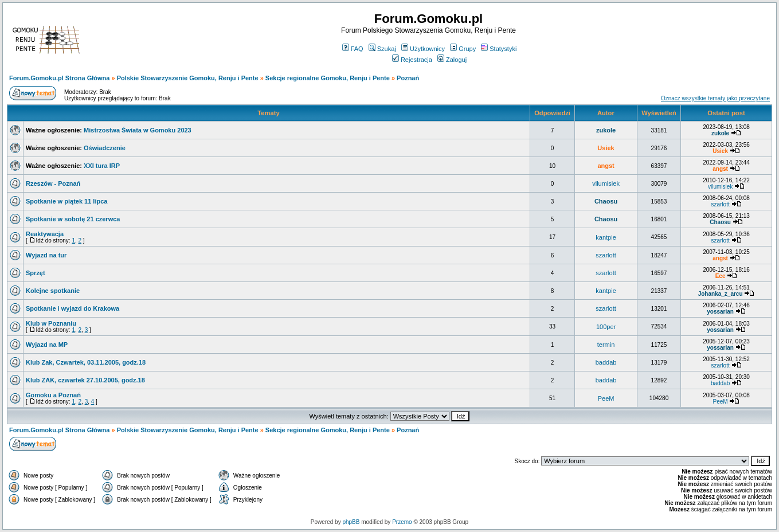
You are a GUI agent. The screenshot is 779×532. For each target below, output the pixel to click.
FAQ (353, 49)
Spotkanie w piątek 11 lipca (66, 201)
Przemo (402, 522)
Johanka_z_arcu (721, 294)
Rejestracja (412, 60)
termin (606, 345)
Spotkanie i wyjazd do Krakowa (73, 308)
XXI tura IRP (102, 166)
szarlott (720, 204)
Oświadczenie (105, 148)
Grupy (463, 49)
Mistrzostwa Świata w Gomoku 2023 (138, 130)
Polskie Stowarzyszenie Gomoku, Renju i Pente (188, 78)
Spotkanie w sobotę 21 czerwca (73, 219)
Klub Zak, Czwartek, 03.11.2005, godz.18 (86, 362)
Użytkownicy (423, 49)
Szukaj (382, 49)
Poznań (408, 78)
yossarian (720, 312)
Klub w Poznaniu (51, 323)
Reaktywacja (45, 234)
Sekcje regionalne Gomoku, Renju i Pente (328, 78)
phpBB (351, 522)
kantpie (606, 237)
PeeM (606, 398)
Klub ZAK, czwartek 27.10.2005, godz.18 (85, 380)
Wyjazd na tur (46, 255)
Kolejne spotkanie (53, 291)
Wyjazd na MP (47, 345)
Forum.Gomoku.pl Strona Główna (59, 78)
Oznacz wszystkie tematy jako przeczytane (715, 98)
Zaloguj (452, 60)
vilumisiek (606, 183)
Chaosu (606, 201)
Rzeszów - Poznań (53, 183)
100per (606, 327)
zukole (606, 130)
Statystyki (499, 49)
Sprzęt (36, 273)
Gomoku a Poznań (53, 395)
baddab (606, 362)
